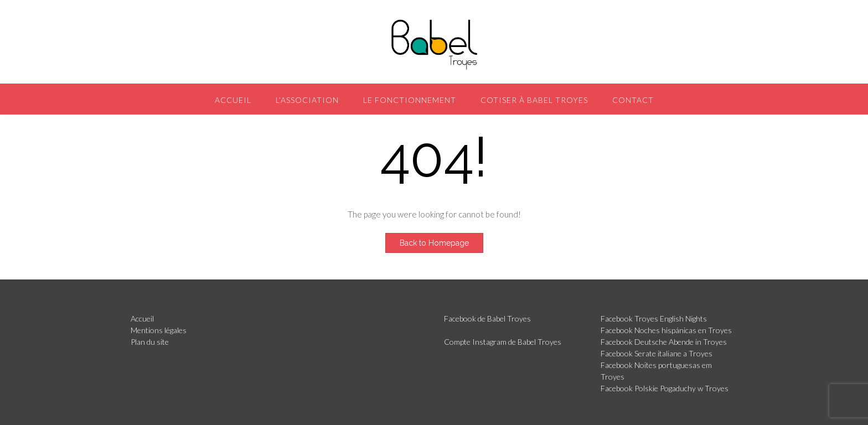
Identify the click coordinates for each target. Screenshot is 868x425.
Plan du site (150, 342)
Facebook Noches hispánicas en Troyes (666, 330)
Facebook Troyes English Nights (654, 318)
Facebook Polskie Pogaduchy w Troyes (665, 388)
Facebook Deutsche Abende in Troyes (664, 342)
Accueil (233, 100)
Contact (633, 100)
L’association (307, 100)
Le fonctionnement (410, 100)
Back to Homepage (434, 243)
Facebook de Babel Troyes (487, 318)
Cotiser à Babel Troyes (534, 100)
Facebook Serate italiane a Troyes (657, 353)
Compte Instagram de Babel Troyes (503, 342)
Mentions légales (159, 330)
